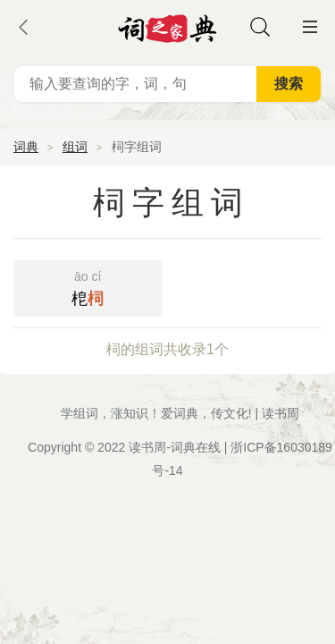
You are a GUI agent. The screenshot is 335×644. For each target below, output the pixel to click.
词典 (26, 147)
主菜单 (310, 27)
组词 (75, 147)
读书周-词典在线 (175, 447)
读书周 (281, 413)
